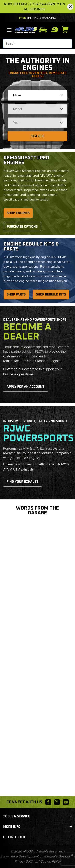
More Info (37, 827)
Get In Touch (37, 837)
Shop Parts (16, 295)
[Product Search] (37, 44)
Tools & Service (37, 816)
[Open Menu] (9, 30)
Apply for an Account (25, 387)
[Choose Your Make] (37, 95)
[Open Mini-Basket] (67, 29)
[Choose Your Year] (37, 123)
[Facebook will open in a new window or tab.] (48, 802)
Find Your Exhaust (22, 482)
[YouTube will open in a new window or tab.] (66, 802)
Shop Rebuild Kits (51, 295)
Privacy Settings (26, 862)
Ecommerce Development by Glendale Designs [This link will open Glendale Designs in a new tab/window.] (35, 856)
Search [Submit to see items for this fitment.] (37, 136)
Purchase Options (22, 227)
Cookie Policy (50, 862)
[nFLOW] (26, 30)
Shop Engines (18, 213)
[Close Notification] (70, 7)
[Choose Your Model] (37, 109)
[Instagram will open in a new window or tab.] (57, 802)
